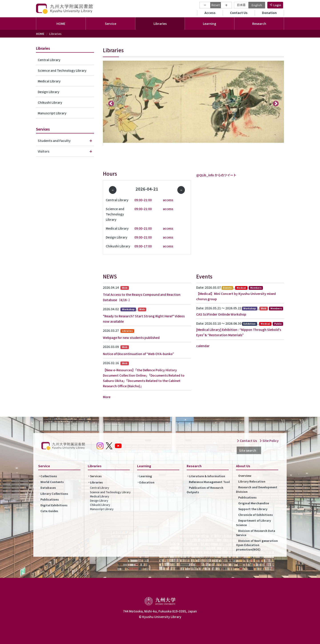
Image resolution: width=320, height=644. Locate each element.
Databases (48, 488)
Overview (245, 476)
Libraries (96, 482)
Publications (50, 499)
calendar (203, 346)
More (107, 397)
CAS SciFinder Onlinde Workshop (221, 314)
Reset (216, 5)
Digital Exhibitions (54, 505)
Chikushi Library (50, 102)
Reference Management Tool (209, 482)
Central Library (49, 60)
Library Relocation (252, 481)
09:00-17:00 (143, 246)
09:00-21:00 (143, 200)
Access (210, 13)
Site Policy (269, 441)
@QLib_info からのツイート (216, 175)
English (257, 5)
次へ (276, 103)
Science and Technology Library (62, 70)
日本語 (241, 5)
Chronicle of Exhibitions (256, 515)
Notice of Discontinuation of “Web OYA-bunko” (138, 354)
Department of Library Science (253, 523)
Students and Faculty (54, 141)
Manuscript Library (52, 113)
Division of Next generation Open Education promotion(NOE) (257, 545)
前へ (111, 103)
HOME (61, 24)
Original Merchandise (254, 503)
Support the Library (253, 509)
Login (277, 5)
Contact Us (239, 13)
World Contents (52, 482)
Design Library (49, 92)
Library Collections (54, 494)
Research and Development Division (257, 489)
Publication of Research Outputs (205, 490)
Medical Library (49, 81)
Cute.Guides (49, 511)
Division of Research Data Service (256, 533)
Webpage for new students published (131, 338)
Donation (269, 13)
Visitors (44, 151)
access (168, 200)
